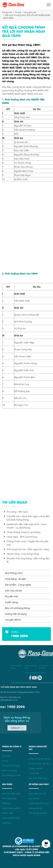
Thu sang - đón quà (17, 512)
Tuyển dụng (11, 602)
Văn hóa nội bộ (13, 590)
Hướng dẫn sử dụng (16, 614)
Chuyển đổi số (13, 620)
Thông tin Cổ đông (11, 766)
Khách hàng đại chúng (39, 759)
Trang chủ (7, 12)
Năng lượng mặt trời (11, 808)
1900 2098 (19, 636)
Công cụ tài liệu (36, 768)
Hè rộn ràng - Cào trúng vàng (23, 554)
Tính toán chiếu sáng (38, 778)
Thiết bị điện (8, 813)
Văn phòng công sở (38, 813)
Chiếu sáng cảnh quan (39, 803)
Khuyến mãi (11, 596)
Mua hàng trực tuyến (12, 775)
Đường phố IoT (35, 808)
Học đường (34, 798)
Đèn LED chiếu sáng (11, 794)
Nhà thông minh (14, 573)
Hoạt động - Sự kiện (15, 579)
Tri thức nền (34, 773)
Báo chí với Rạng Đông (17, 608)
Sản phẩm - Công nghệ (18, 585)
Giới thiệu (6, 756)
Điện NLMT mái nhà (37, 794)
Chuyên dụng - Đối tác (39, 764)
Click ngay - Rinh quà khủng (22, 537)
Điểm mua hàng (9, 770)
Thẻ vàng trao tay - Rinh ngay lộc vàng (28, 549)
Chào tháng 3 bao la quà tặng (24, 532)
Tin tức (18, 12)
